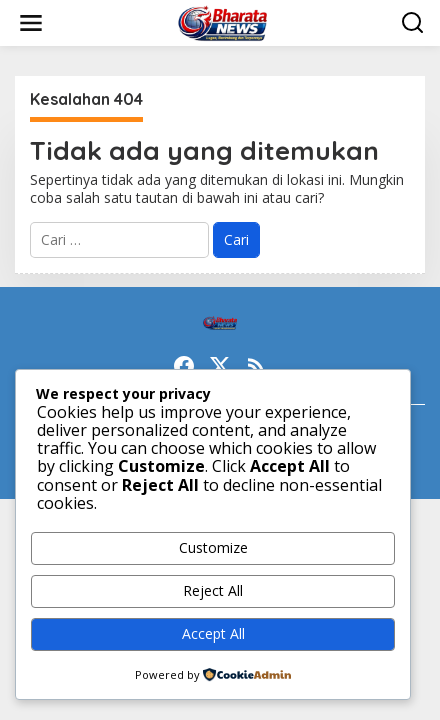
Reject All (213, 590)
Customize (213, 547)
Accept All (213, 633)
